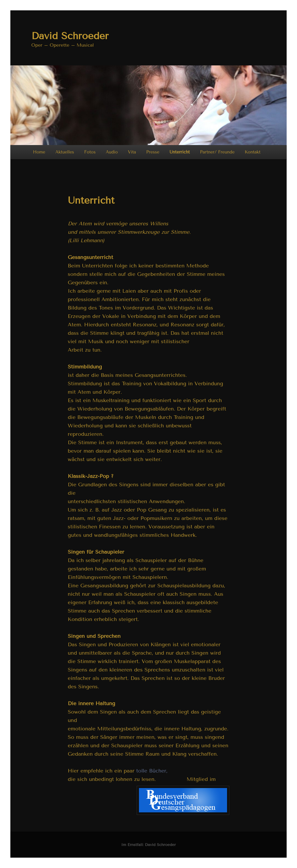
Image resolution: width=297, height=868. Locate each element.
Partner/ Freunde (217, 152)
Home (39, 152)
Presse (153, 152)
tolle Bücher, (152, 771)
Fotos (90, 152)
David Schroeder (70, 36)
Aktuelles (65, 152)
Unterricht (180, 152)
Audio (112, 152)
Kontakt (253, 152)
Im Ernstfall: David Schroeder (148, 845)
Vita (132, 152)
